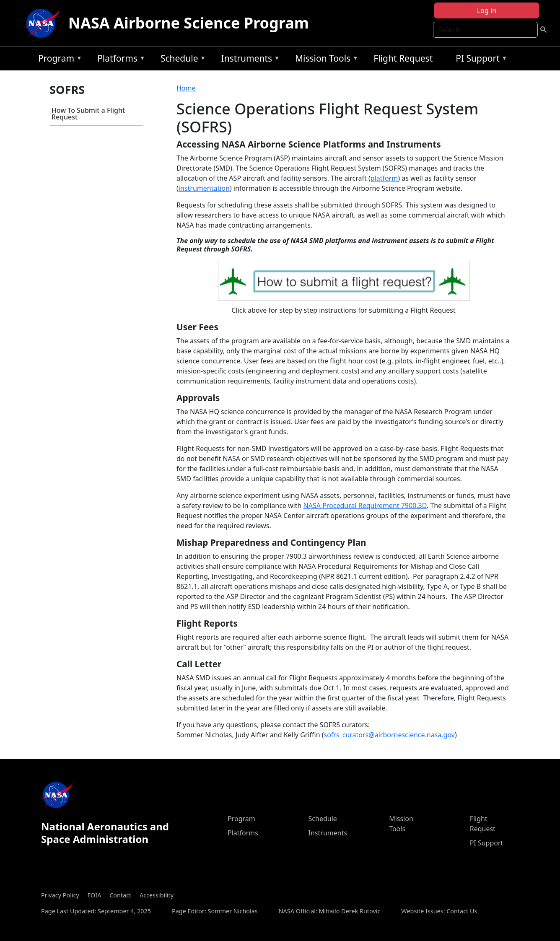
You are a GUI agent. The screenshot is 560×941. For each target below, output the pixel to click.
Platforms (119, 60)
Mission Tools (325, 60)
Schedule (181, 60)
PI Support (479, 60)
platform (384, 178)
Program (58, 60)
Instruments (249, 60)
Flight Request (403, 58)
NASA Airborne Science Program (189, 23)
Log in (487, 10)
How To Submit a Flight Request (88, 114)
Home (186, 88)
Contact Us (462, 911)
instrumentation (204, 188)
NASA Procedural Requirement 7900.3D (365, 505)
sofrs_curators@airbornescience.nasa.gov (389, 735)
